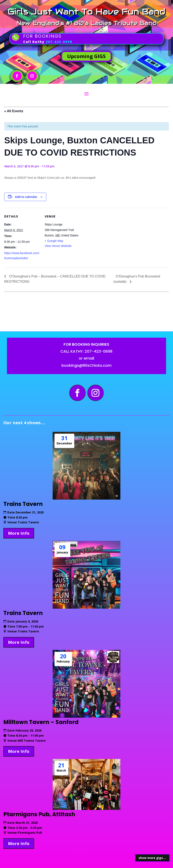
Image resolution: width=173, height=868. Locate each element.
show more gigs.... (152, 858)
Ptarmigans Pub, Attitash (39, 814)
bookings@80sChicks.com (86, 365)
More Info (19, 533)
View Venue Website (58, 246)
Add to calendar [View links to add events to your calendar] (26, 197)
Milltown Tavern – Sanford (41, 722)
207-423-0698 (59, 42)
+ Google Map (54, 241)
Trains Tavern (23, 504)
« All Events (14, 111)
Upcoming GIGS (86, 56)
